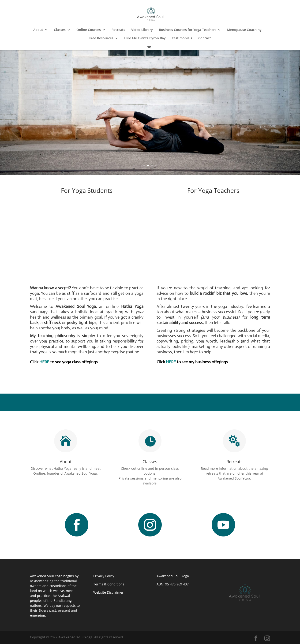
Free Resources (101, 38)
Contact (205, 38)
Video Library (142, 30)
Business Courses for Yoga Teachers (188, 30)
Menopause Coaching (244, 30)
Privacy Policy (104, 576)
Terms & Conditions (109, 584)
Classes (60, 30)
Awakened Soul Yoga (75, 637)
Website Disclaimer (108, 592)
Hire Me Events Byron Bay (145, 38)
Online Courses (89, 30)
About (38, 30)
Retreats (118, 30)
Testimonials (182, 38)
